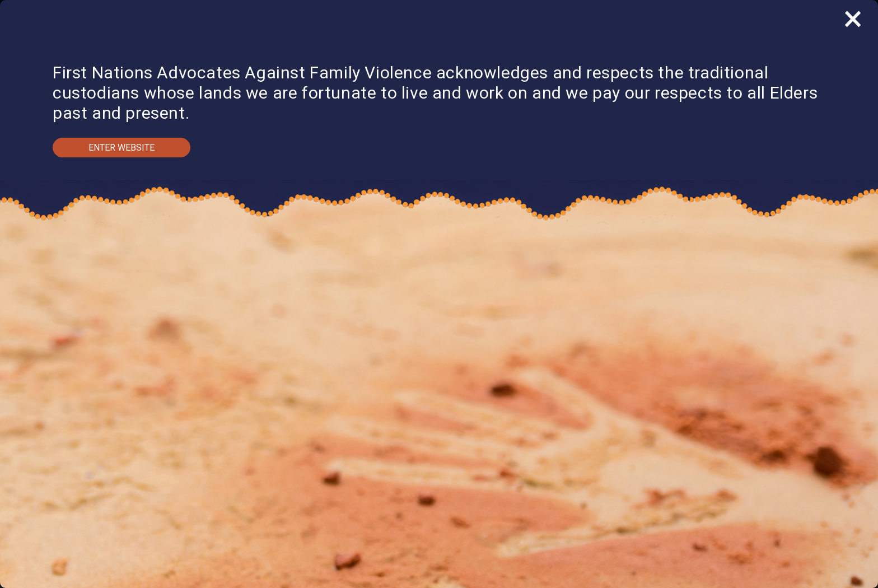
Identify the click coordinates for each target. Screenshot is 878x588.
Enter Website (122, 148)
